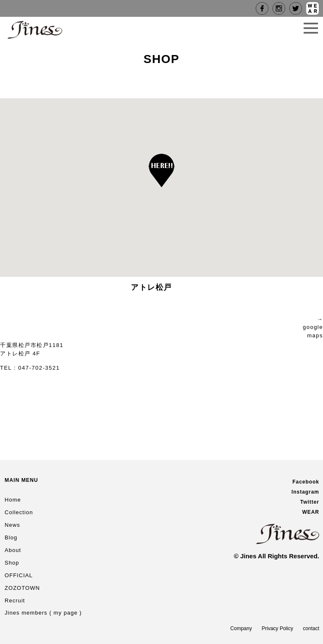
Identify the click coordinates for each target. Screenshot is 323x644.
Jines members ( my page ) (43, 613)
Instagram (305, 492)
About (13, 550)
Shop (12, 563)
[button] (161, 171)
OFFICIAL (19, 575)
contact (311, 628)
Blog (11, 538)
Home (13, 500)
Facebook (306, 482)
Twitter (310, 502)
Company (241, 628)
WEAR (311, 512)
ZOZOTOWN (22, 588)
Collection (19, 512)
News (12, 525)
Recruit (15, 601)
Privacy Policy (277, 628)
